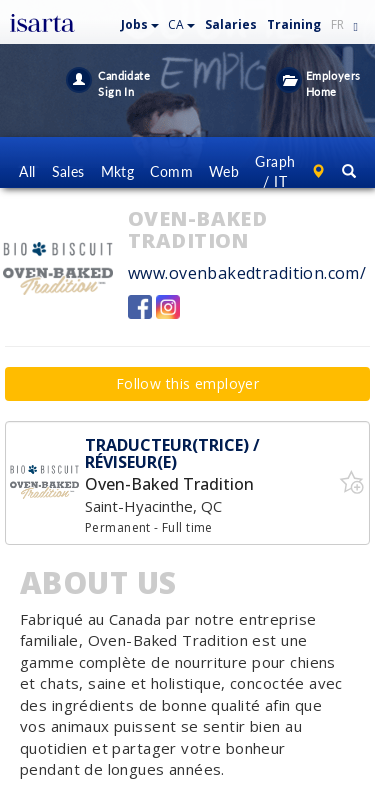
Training (294, 24)
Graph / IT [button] (275, 171)
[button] (140, 20)
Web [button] (224, 171)
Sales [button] (68, 171)
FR (337, 24)
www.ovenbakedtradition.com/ (247, 273)
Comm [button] (171, 171)
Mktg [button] (118, 171)
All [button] (27, 171)
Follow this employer (187, 383)
